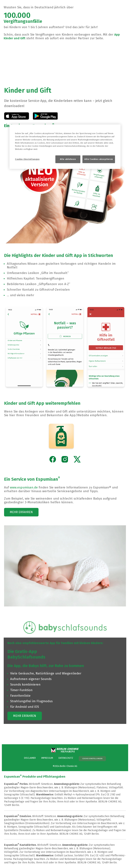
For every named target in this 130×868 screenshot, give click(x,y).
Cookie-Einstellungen (92, 759)
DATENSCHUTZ (66, 758)
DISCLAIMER (30, 758)
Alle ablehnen (68, 159)
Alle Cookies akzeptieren (99, 159)
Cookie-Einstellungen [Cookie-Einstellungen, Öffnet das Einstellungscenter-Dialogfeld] (27, 159)
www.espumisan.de (24, 487)
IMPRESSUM (47, 758)
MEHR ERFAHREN (21, 512)
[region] (65, 147)
